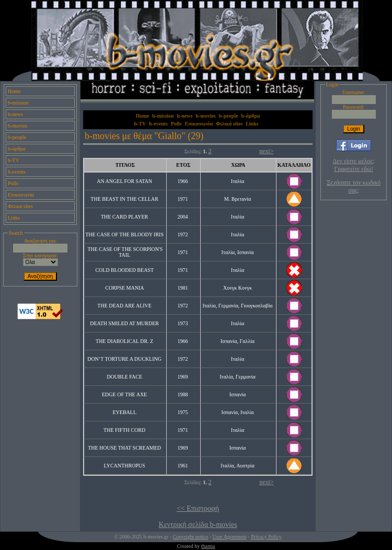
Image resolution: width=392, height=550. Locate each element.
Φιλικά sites (20, 206)
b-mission (18, 103)
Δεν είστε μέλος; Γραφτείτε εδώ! (354, 165)
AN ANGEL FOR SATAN (124, 181)
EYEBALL (125, 412)
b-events (17, 172)
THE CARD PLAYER (124, 217)
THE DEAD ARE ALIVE (124, 306)
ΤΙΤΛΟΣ (125, 165)
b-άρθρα (17, 149)
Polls (13, 183)
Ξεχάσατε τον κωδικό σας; (354, 186)
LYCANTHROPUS (125, 466)
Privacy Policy (266, 537)
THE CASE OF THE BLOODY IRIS (124, 234)
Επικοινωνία (21, 195)
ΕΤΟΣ (183, 165)
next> (266, 151)
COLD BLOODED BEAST (124, 270)
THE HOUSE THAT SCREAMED (124, 448)
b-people (17, 137)
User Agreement (230, 537)
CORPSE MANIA (124, 288)
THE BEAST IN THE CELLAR (124, 199)
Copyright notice (191, 537)
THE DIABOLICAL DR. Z (124, 341)
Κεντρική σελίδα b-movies (198, 525)
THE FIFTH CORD (124, 430)
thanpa (208, 546)
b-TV (14, 160)
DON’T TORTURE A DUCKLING (124, 359)
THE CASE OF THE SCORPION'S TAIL (125, 252)
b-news (15, 114)
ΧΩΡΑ (238, 165)
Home (14, 91)
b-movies (18, 126)
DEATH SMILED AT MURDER (124, 323)
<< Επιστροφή (198, 508)
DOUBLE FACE (124, 377)
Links (14, 218)
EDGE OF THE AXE (124, 394)
